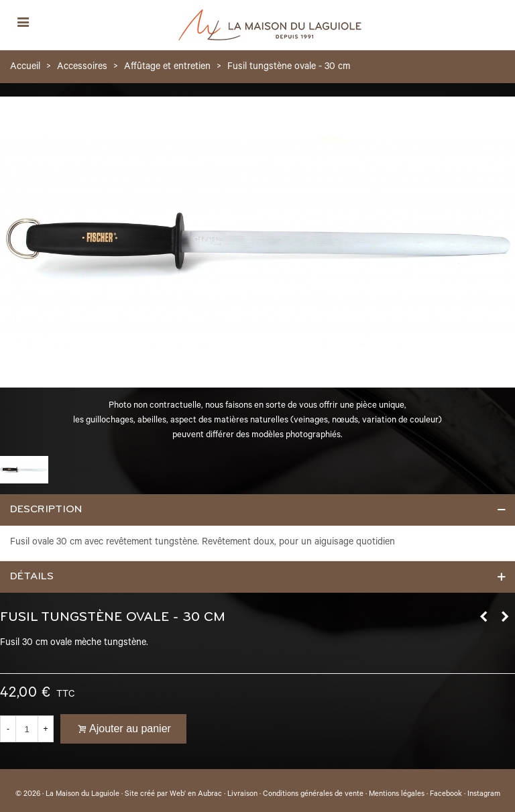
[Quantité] (27, 729)
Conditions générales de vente (313, 795)
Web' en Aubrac (196, 795)
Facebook (446, 795)
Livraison (242, 795)
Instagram (484, 795)
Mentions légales (397, 795)
